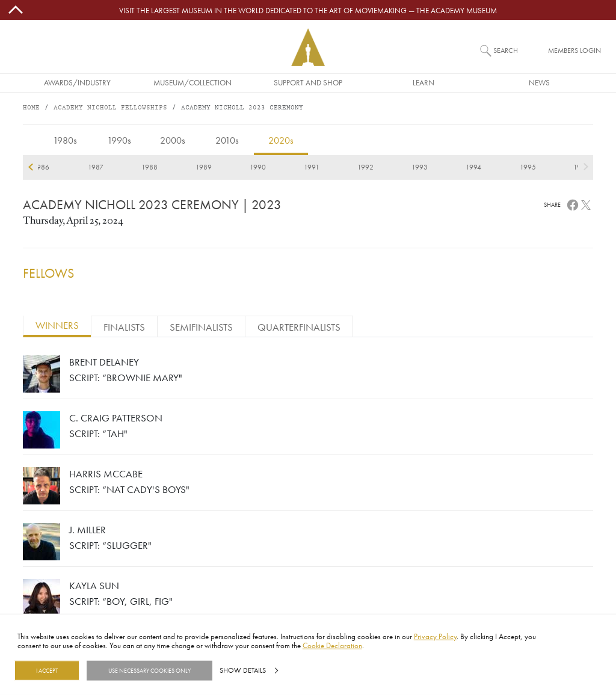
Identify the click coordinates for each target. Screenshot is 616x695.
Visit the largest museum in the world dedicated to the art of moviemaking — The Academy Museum (308, 10)
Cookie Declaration (332, 645)
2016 (119, 167)
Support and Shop (308, 82)
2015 (65, 167)
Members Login (574, 50)
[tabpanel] (308, 489)
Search (506, 50)
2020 (335, 167)
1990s (119, 140)
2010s (227, 140)
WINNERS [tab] (57, 325)
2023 (497, 167)
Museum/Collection (192, 82)
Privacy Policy (435, 636)
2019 (281, 167)
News (539, 82)
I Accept (47, 670)
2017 (173, 167)
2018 (227, 167)
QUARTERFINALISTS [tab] (299, 327)
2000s (173, 140)
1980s (65, 140)
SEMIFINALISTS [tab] (201, 327)
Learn (423, 82)
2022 (443, 167)
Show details (243, 670)
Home (31, 108)
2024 (551, 167)
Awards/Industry (77, 82)
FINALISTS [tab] (124, 327)
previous (30, 167)
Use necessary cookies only (149, 670)
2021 (389, 167)
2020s (281, 140)
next (586, 167)
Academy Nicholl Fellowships (110, 108)
